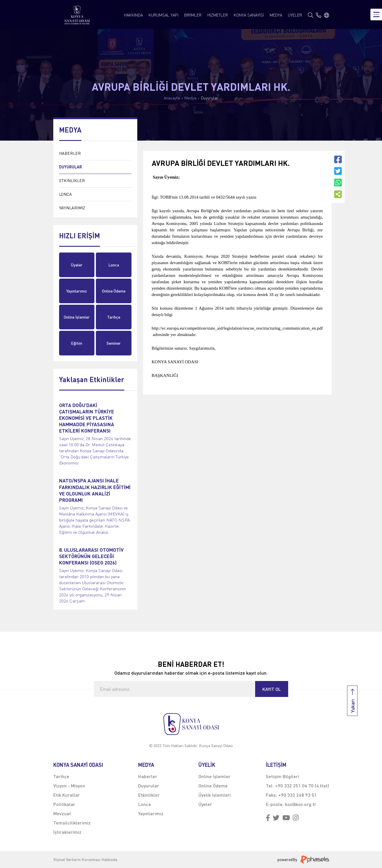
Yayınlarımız (77, 291)
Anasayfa (172, 98)
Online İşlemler (77, 317)
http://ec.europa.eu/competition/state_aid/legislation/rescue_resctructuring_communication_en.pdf (237, 328)
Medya (190, 98)
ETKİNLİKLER (72, 180)
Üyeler (77, 265)
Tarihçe (114, 317)
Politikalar (64, 804)
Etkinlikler (149, 795)
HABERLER (70, 153)
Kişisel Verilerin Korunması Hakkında (85, 860)
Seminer (114, 343)
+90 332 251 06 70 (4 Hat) (302, 786)
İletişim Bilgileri (283, 776)
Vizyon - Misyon (69, 786)
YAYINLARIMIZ (72, 208)
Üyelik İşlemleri (215, 795)
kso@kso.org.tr (301, 804)
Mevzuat (62, 813)
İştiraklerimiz (67, 832)
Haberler (148, 776)
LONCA (65, 194)
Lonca (114, 265)
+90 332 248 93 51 (298, 795)
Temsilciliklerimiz (72, 823)
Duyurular (210, 98)
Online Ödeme (114, 291)
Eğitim (77, 343)
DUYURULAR (71, 167)
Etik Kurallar (67, 795)
